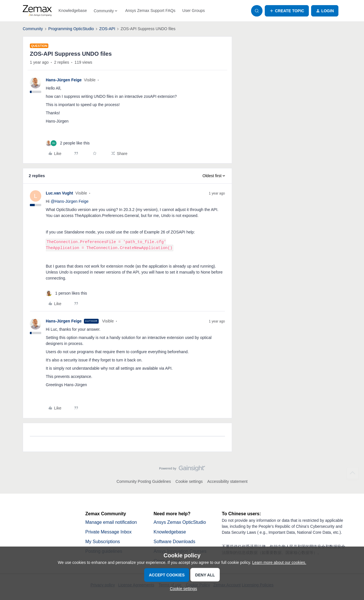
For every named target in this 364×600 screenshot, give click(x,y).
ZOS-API (107, 29)
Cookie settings (189, 481)
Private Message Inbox (108, 532)
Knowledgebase (73, 11)
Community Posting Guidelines (144, 481)
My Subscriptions (103, 542)
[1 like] (66, 293)
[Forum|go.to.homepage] (37, 11)
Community (33, 29)
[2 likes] (68, 143)
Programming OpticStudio (71, 29)
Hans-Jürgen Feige (64, 80)
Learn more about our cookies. (279, 562)
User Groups (194, 11)
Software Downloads (174, 542)
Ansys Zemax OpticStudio (180, 522)
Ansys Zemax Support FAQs (150, 11)
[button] (287, 11)
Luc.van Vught (59, 193)
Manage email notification (111, 522)
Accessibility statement (227, 481)
